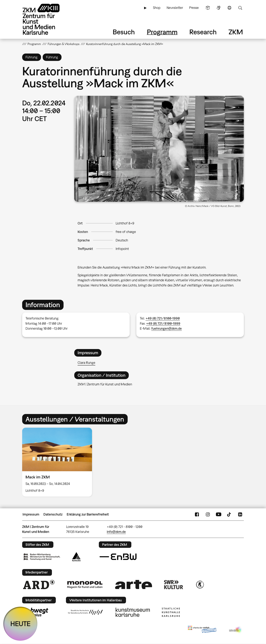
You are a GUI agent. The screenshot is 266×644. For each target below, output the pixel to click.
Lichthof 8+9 (125, 223)
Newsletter (175, 8)
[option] (59, 462)
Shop (157, 8)
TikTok (229, 514)
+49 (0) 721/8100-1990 (163, 318)
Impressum (31, 514)
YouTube (219, 514)
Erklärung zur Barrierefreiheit (88, 514)
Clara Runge (86, 363)
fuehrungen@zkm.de (167, 328)
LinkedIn (240, 514)
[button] (159, 149)
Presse (194, 8)
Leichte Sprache (208, 8)
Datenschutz (53, 514)
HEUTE (20, 624)
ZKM (236, 32)
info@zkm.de (116, 532)
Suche (240, 8)
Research (203, 32)
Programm (162, 32)
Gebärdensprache (219, 8)
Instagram (208, 514)
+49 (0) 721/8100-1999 (163, 323)
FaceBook (197, 514)
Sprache (229, 8)
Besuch (124, 32)
